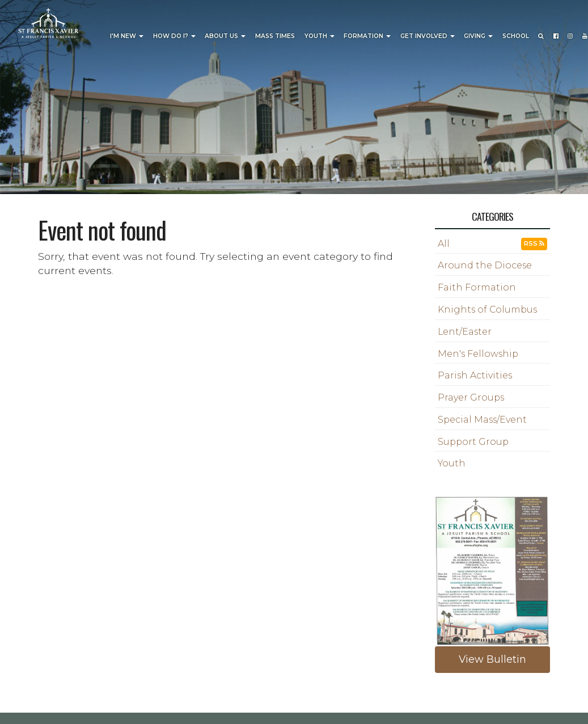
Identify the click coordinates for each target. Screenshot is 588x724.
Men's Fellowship (478, 354)
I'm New (127, 36)
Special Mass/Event (482, 420)
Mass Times (275, 36)
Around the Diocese (485, 265)
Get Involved (428, 36)
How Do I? (174, 36)
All (444, 244)
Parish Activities (475, 375)
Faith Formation (477, 287)
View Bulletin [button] (492, 659)
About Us (225, 36)
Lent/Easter (465, 332)
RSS (534, 243)
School (516, 36)
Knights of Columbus (487, 310)
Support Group (473, 442)
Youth (320, 36)
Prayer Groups (471, 397)
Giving (478, 36)
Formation (367, 36)
